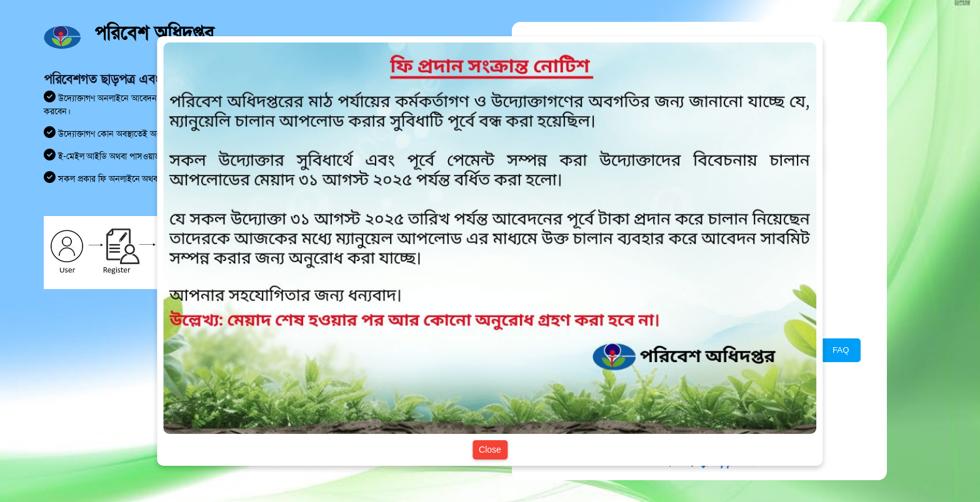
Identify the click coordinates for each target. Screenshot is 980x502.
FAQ (841, 350)
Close (490, 450)
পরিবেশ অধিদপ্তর (154, 33)
